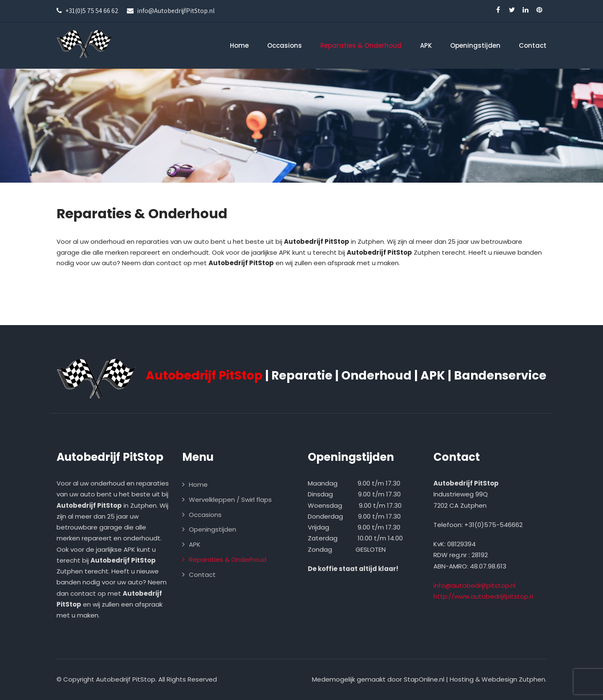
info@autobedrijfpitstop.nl (474, 585)
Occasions (285, 45)
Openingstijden (475, 45)
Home (239, 45)
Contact (533, 45)
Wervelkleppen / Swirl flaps (230, 500)
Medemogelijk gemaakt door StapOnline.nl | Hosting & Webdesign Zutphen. (429, 679)
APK (426, 45)
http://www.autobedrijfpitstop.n (483, 596)
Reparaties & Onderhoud (361, 45)
